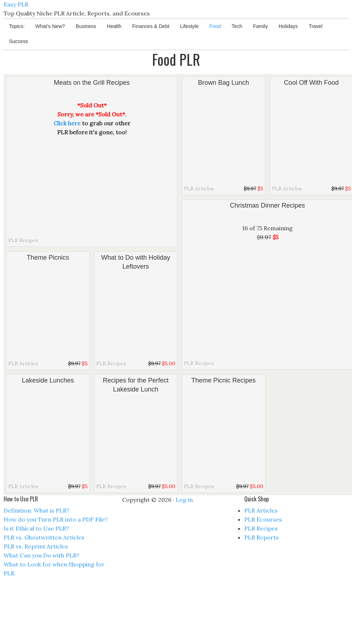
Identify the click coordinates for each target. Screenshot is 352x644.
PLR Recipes (23, 240)
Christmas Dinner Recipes (267, 205)
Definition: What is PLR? (36, 510)
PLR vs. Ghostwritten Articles (44, 537)
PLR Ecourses (263, 519)
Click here (67, 123)
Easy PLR (16, 4)
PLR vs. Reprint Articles (36, 546)
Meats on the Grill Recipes (92, 83)
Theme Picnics (48, 258)
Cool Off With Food (311, 83)
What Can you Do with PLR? (41, 555)
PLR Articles (199, 189)
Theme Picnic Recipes (224, 380)
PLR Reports (261, 537)
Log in (184, 500)
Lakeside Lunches (48, 380)
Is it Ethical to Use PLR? (36, 528)
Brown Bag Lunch (223, 83)
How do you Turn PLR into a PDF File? (56, 519)
